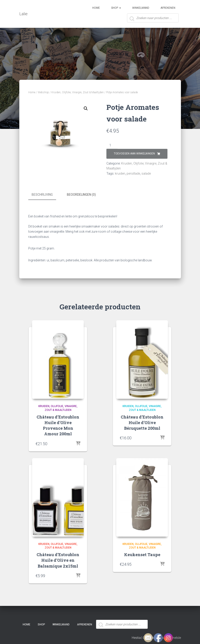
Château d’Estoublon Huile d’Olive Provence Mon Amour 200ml (58, 425)
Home (96, 8)
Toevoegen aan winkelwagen (134, 154)
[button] (86, 108)
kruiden (120, 173)
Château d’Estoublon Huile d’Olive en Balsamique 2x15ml (58, 560)
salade (146, 173)
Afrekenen (168, 8)
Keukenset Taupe (142, 554)
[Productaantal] (112, 145)
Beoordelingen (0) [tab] (81, 195)
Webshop (43, 92)
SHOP (116, 8)
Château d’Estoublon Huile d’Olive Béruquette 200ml (142, 422)
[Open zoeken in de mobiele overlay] (153, 20)
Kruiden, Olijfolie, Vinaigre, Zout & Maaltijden (78, 92)
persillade (133, 173)
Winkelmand (141, 8)
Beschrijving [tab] (42, 195)
